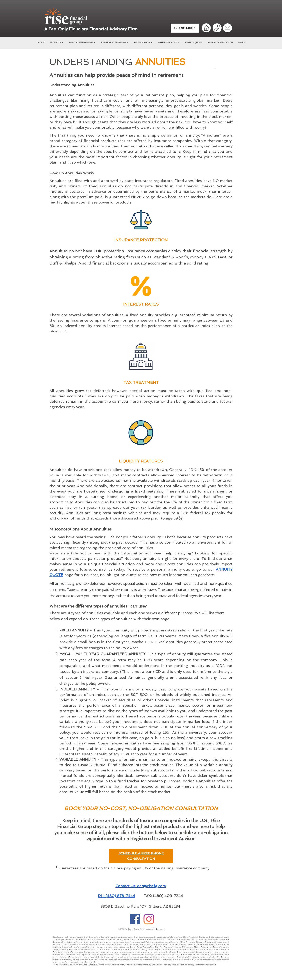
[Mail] (228, 28)
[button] (56, 43)
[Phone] (217, 28)
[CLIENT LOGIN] (185, 28)
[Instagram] (149, 919)
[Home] (206, 28)
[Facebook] (135, 919)
